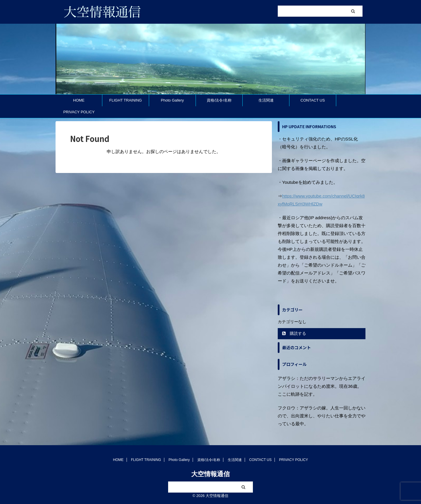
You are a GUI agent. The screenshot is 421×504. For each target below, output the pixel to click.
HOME (79, 100)
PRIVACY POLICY (79, 112)
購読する (294, 333)
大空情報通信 (210, 474)
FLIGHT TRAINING (126, 100)
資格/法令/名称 (219, 100)
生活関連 (266, 100)
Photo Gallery (172, 100)
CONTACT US (313, 100)
